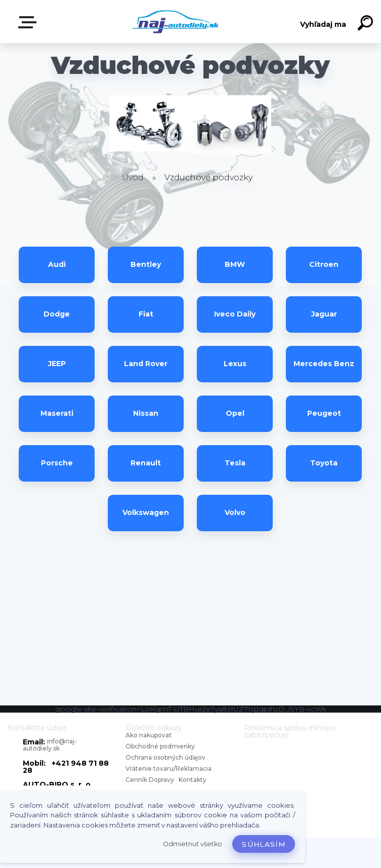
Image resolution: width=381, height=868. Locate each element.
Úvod (133, 177)
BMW (235, 264)
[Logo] (175, 22)
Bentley (146, 264)
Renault (146, 463)
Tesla (235, 463)
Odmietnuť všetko (193, 844)
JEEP (57, 364)
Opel (235, 413)
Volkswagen (146, 512)
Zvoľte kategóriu (29, 22)
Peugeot (324, 413)
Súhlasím (264, 844)
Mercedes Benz (324, 364)
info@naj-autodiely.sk (50, 745)
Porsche (57, 463)
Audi (57, 264)
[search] (367, 24)
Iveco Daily (235, 314)
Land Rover (146, 364)
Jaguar (324, 314)
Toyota (324, 463)
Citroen (324, 264)
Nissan (146, 413)
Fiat (146, 314)
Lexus (235, 364)
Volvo (235, 512)
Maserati (57, 413)
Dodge (57, 314)
